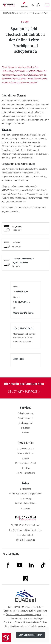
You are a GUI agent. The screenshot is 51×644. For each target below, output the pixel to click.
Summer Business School (37, 198)
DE (33, 5)
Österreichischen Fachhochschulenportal (24, 615)
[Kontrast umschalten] (25, 5)
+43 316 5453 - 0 (26, 535)
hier (27, 180)
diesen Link (23, 334)
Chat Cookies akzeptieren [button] (30, 635)
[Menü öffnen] (47, 5)
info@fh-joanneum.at (26, 540)
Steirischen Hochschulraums (16, 611)
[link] (26, 413)
